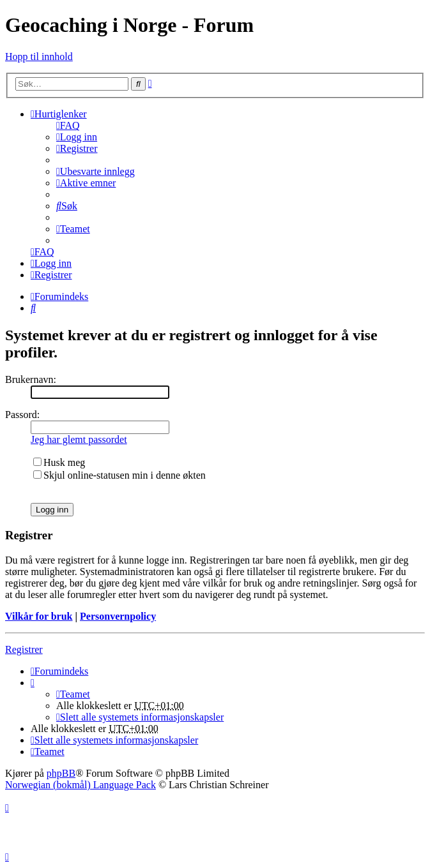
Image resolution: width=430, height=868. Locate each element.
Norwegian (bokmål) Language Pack (81, 785)
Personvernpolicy (118, 616)
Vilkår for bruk (39, 616)
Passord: (22, 415)
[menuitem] (68, 125)
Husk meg (59, 462)
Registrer (24, 649)
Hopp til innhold (39, 56)
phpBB (61, 773)
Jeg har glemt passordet (79, 439)
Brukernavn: (31, 379)
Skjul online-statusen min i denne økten (119, 475)
